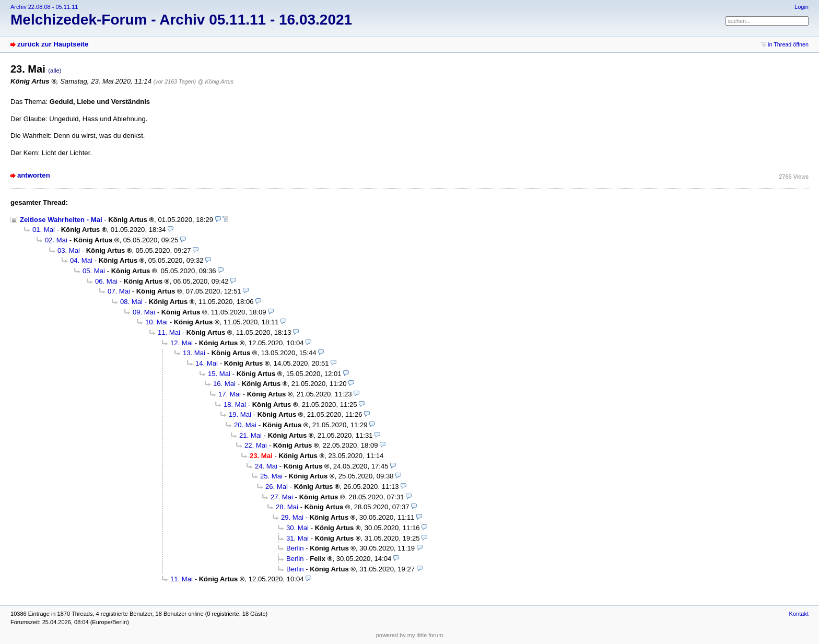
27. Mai (282, 497)
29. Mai (292, 517)
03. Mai (69, 250)
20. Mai (245, 425)
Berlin (295, 548)
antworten (34, 175)
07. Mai (119, 291)
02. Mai (56, 240)
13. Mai (194, 353)
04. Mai (81, 260)
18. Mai (235, 405)
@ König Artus (216, 81)
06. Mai (106, 281)
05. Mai (94, 271)
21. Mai (250, 435)
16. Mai (224, 384)
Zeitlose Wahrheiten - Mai (61, 220)
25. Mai (271, 476)
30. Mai (297, 528)
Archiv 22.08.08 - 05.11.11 (44, 7)
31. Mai (297, 538)
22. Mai (256, 445)
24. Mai (266, 466)
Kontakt (799, 614)
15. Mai (219, 374)
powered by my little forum (410, 635)
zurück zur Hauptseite (53, 44)
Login (802, 7)
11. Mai (169, 332)
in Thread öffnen (788, 44)
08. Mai (131, 302)
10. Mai (156, 322)
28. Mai (287, 507)
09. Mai (144, 312)
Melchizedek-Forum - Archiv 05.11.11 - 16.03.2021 (181, 20)
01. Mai (44, 230)
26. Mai (277, 487)
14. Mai (207, 363)
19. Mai (240, 414)
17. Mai (230, 394)
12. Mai (182, 343)
